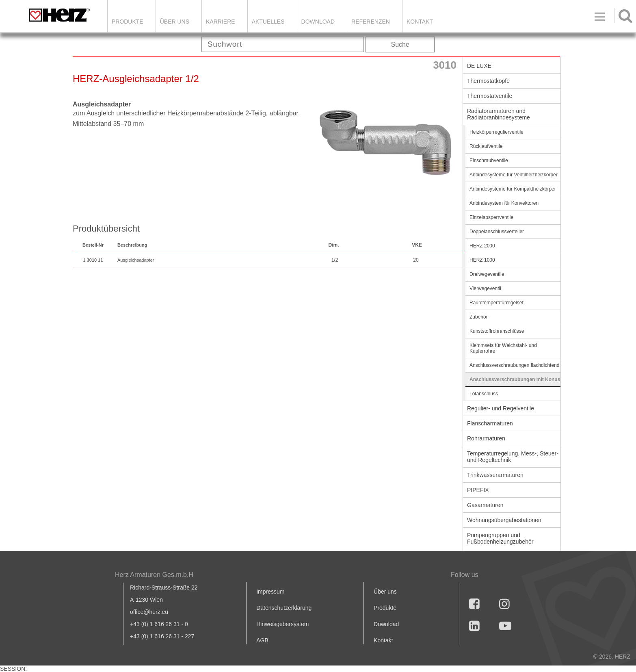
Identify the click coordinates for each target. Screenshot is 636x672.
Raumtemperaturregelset (496, 303)
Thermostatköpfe (488, 81)
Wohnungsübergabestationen (504, 520)
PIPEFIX (478, 490)
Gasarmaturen (485, 505)
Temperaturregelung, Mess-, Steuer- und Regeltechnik (513, 457)
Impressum (270, 592)
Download (386, 624)
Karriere (221, 22)
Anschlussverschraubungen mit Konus (515, 379)
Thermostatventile (490, 96)
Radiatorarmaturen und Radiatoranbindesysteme (499, 114)
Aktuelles (268, 22)
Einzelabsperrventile (491, 217)
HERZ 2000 (482, 246)
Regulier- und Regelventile (501, 408)
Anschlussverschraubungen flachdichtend (514, 365)
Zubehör (479, 317)
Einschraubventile (489, 160)
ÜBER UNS (175, 22)
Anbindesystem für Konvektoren (504, 203)
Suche (400, 44)
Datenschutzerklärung (284, 608)
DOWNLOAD (318, 22)
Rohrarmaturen (486, 438)
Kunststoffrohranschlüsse (497, 331)
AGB (262, 640)
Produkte (128, 22)
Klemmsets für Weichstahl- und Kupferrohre (503, 348)
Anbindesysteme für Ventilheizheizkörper (514, 175)
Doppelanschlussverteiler (497, 232)
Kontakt (383, 640)
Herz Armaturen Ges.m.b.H (154, 575)
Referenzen (371, 22)
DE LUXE (479, 66)
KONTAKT (420, 22)
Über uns (385, 592)
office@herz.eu (149, 612)
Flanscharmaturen (490, 423)
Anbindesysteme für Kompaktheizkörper (513, 189)
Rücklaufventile (486, 146)
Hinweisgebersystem (282, 624)
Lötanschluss (484, 394)
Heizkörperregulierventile (496, 132)
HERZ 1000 (482, 260)
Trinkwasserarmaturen (495, 475)
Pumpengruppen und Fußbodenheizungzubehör (500, 538)
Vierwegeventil (485, 288)
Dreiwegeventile (487, 274)
